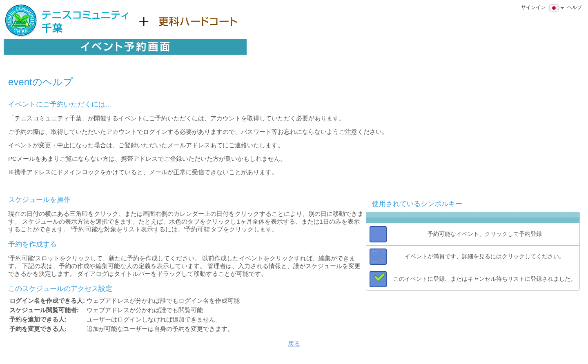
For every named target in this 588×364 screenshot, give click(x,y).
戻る (294, 343)
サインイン (533, 7)
